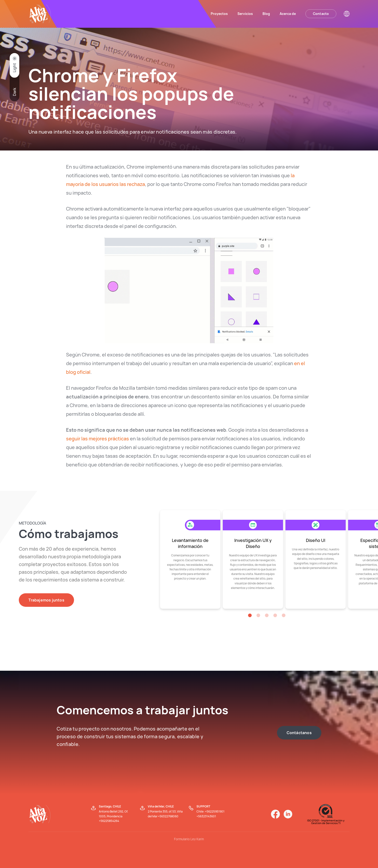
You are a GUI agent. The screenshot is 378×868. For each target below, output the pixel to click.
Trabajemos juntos (46, 600)
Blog (266, 14)
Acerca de (288, 14)
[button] (250, 615)
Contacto (321, 14)
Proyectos (219, 14)
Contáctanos (299, 733)
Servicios (245, 14)
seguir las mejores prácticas (98, 439)
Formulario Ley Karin (189, 839)
